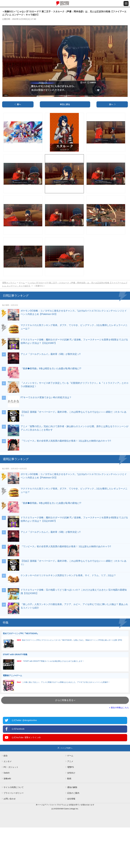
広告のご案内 (73, 834)
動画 (69, 819)
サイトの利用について (14, 828)
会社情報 (71, 839)
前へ (19, 145)
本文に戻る (65, 145)
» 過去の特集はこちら (119, 748)
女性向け (71, 813)
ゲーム (22, 323)
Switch (7, 813)
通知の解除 (72, 828)
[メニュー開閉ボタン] (126, 4)
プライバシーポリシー (14, 834)
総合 (6, 796)
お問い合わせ (10, 839)
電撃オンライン (9, 323)
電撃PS (71, 808)
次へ (111, 145)
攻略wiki (7, 819)
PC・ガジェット (11, 808)
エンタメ (8, 802)
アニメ (70, 802)
